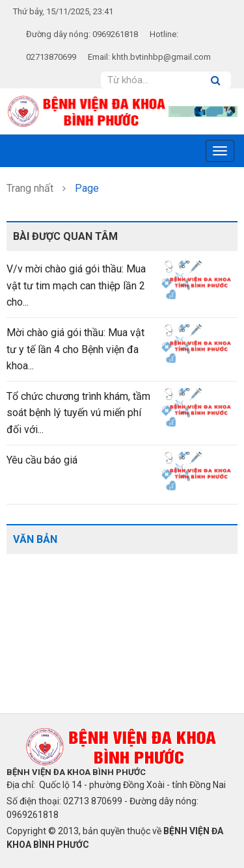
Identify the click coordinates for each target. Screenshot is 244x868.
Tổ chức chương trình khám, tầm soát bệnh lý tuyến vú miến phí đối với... (78, 413)
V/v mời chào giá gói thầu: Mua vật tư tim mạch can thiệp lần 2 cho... (76, 285)
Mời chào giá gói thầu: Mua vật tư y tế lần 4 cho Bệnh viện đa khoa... (75, 349)
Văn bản (35, 539)
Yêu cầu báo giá (42, 460)
